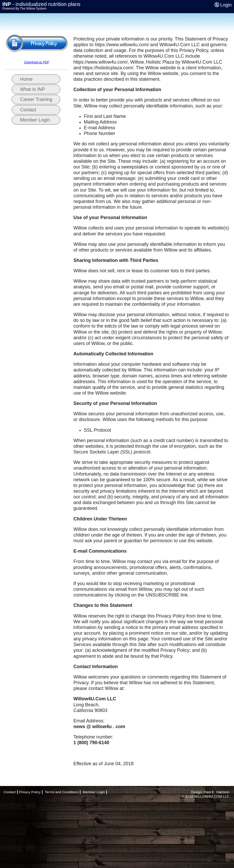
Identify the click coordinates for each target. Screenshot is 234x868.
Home (26, 79)
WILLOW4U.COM (208, 796)
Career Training (36, 99)
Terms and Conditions (62, 792)
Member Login (35, 120)
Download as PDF (37, 62)
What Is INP (33, 89)
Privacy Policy (30, 792)
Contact (28, 110)
